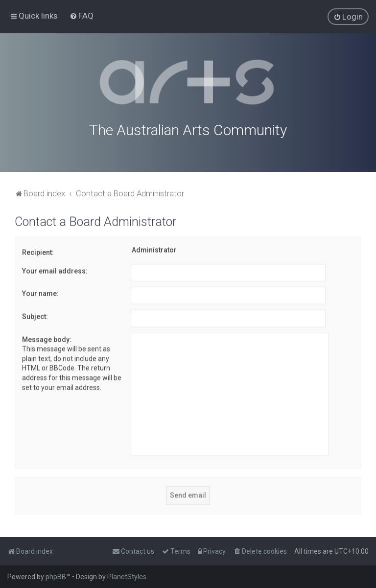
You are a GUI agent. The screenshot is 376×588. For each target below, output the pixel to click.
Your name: (40, 292)
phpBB (56, 577)
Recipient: (38, 251)
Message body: (47, 338)
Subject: (35, 315)
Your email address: (55, 270)
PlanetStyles (127, 577)
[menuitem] (82, 16)
